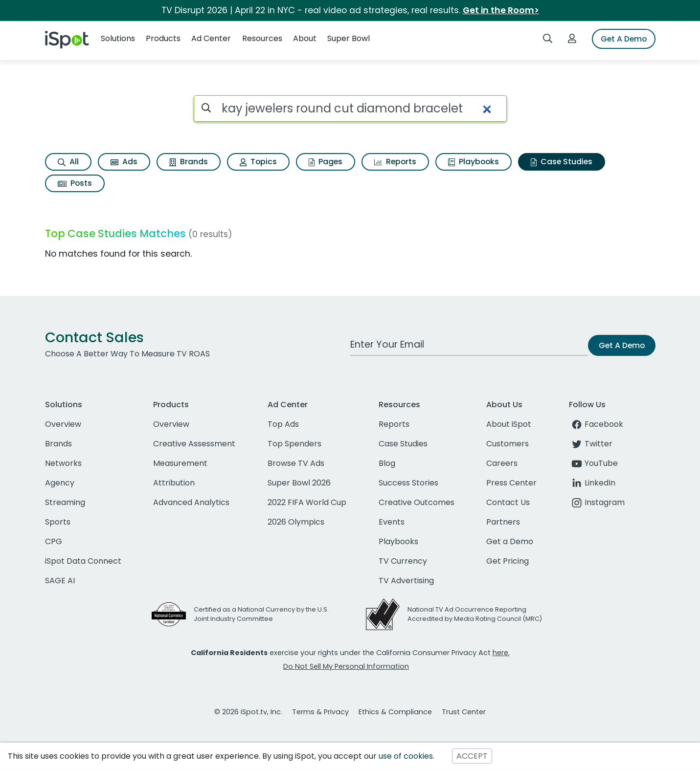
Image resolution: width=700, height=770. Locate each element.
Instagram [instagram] (597, 502)
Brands (189, 162)
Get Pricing (508, 561)
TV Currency (403, 561)
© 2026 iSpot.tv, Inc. (248, 712)
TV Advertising (406, 581)
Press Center (511, 483)
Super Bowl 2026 (299, 483)
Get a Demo (510, 541)
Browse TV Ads (296, 463)
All (68, 162)
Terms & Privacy (320, 712)
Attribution (174, 483)
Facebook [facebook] (596, 424)
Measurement (180, 463)
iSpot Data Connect (83, 561)
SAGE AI (60, 581)
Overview (63, 424)
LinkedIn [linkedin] (592, 483)
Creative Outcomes (417, 502)
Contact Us (508, 502)
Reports (395, 162)
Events (392, 522)
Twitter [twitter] (591, 444)
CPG (54, 541)
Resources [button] (262, 38)
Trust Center (464, 712)
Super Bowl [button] (349, 38)
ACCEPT (472, 756)
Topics (258, 162)
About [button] (305, 38)
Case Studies (562, 162)
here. (501, 653)
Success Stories (408, 483)
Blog (387, 463)
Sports (58, 522)
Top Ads (283, 424)
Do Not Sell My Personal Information (346, 666)
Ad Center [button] (211, 38)
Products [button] (163, 38)
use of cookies (406, 756)
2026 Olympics (296, 522)
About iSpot (509, 424)
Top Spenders (294, 444)
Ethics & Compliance (395, 712)
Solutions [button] (118, 38)
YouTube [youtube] (593, 463)
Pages (326, 162)
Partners (503, 522)
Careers (502, 463)
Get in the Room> (501, 10)
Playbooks (474, 162)
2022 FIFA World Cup (307, 502)
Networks (63, 463)
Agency (60, 483)
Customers (508, 444)
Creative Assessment (194, 444)
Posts (75, 183)
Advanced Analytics (191, 502)
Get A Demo (624, 39)
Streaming (65, 502)
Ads (124, 162)
